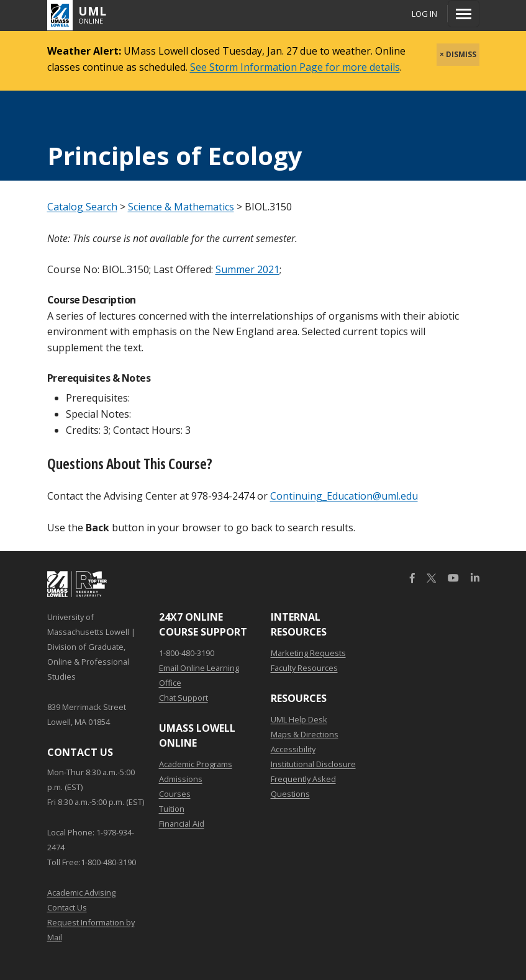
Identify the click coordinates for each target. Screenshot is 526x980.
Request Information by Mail (91, 930)
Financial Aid (182, 824)
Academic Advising (81, 892)
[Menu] (464, 14)
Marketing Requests (308, 653)
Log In (424, 14)
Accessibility (293, 749)
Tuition (172, 809)
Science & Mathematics (181, 207)
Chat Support (184, 698)
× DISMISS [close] (458, 54)
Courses (175, 794)
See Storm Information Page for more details (295, 67)
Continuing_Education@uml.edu (344, 496)
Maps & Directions (305, 734)
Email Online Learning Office (199, 675)
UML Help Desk (299, 719)
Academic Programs (196, 764)
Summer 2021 (247, 269)
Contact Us (67, 907)
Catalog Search (82, 207)
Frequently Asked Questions (303, 786)
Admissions (181, 779)
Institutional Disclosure (313, 764)
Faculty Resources (304, 668)
